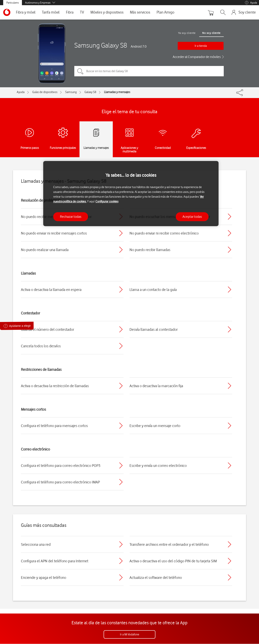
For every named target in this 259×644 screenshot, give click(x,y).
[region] (131, 194)
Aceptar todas (192, 217)
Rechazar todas (71, 217)
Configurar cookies (107, 201)
